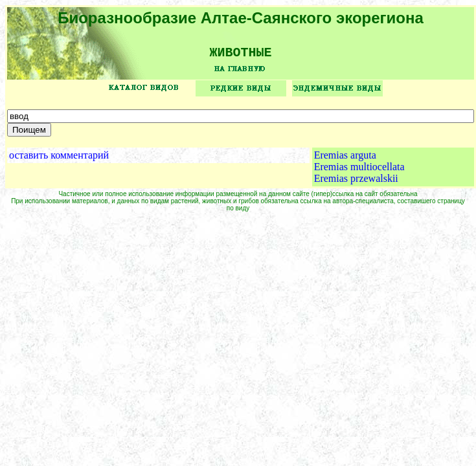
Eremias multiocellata (359, 171)
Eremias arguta (345, 160)
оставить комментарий (59, 160)
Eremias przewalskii (356, 183)
